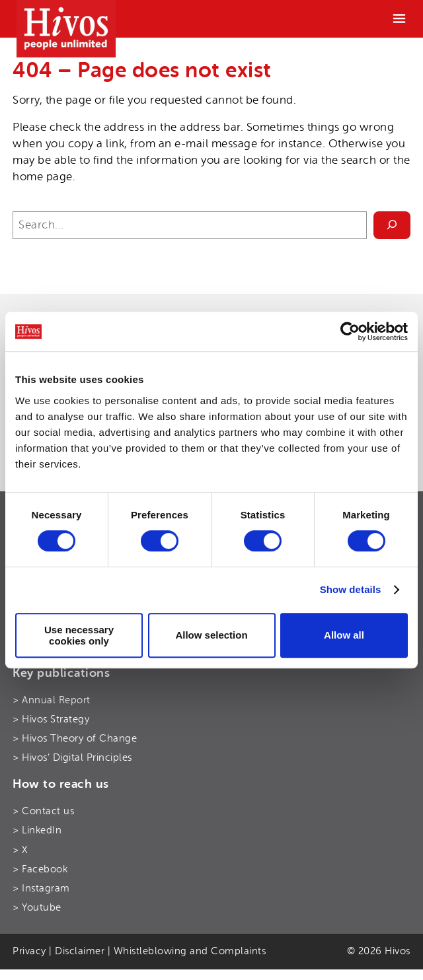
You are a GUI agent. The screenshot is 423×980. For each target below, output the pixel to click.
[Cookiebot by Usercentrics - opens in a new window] (350, 332)
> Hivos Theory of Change (75, 738)
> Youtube (37, 907)
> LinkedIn (37, 830)
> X (20, 850)
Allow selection (211, 635)
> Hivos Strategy (51, 719)
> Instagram (41, 888)
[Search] (392, 226)
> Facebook (40, 869)
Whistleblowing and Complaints (190, 951)
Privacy (29, 951)
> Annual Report (52, 700)
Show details (351, 589)
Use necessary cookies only (79, 635)
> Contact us (43, 811)
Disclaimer (80, 951)
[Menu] (399, 18)
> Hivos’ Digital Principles (72, 757)
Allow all (344, 635)
